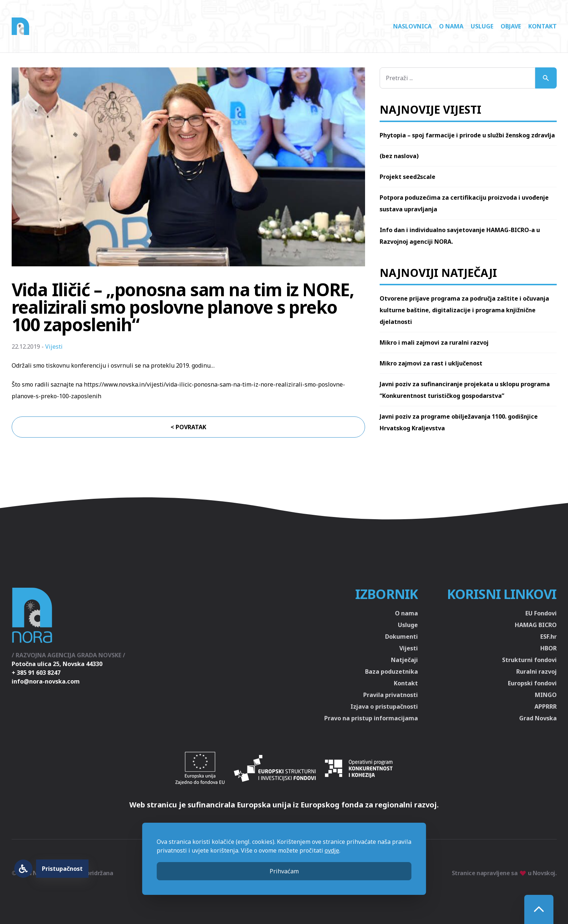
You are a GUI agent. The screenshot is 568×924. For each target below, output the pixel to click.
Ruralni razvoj (536, 672)
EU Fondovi (541, 613)
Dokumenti (401, 637)
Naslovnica (412, 26)
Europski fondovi (532, 683)
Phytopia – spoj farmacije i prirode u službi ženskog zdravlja (467, 135)
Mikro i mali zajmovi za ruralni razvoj (434, 342)
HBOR (549, 648)
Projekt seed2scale (408, 177)
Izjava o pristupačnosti (384, 706)
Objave (511, 26)
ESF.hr (549, 637)
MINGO (546, 695)
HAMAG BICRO (536, 625)
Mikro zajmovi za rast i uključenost (431, 363)
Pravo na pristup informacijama (371, 718)
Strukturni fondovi (529, 660)
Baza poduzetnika (391, 672)
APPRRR (546, 706)
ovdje (332, 850)
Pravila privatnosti (391, 695)
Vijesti (54, 346)
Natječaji (404, 660)
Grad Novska (538, 718)
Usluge (482, 26)
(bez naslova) (399, 156)
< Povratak (188, 427)
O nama (451, 26)
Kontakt (542, 26)
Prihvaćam (284, 871)
